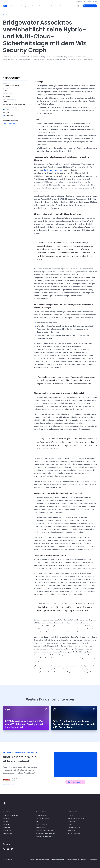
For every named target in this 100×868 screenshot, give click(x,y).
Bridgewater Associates (54, 170)
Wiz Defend (6, 824)
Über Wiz (71, 815)
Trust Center (72, 830)
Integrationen (7, 827)
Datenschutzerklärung (42, 860)
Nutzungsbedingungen (57, 860)
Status (32, 860)
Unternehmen (65, 6)
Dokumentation (8, 833)
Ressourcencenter (41, 827)
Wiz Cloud (6, 821)
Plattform (14, 6)
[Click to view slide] (7, 784)
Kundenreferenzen (41, 815)
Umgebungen (7, 830)
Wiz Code (6, 818)
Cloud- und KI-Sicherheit (10, 815)
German (8, 844)
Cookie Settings (92, 860)
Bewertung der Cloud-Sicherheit (45, 833)
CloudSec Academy (42, 824)
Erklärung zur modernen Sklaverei (76, 860)
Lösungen (25, 6)
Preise (34, 6)
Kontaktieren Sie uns (74, 827)
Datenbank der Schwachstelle (45, 836)
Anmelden (79, 1)
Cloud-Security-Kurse (42, 818)
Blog (37, 821)
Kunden (54, 6)
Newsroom (71, 821)
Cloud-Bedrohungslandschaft (44, 830)
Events (70, 824)
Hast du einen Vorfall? (90, 1)
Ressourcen (43, 6)
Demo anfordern (90, 6)
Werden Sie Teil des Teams (76, 818)
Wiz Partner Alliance (74, 833)
